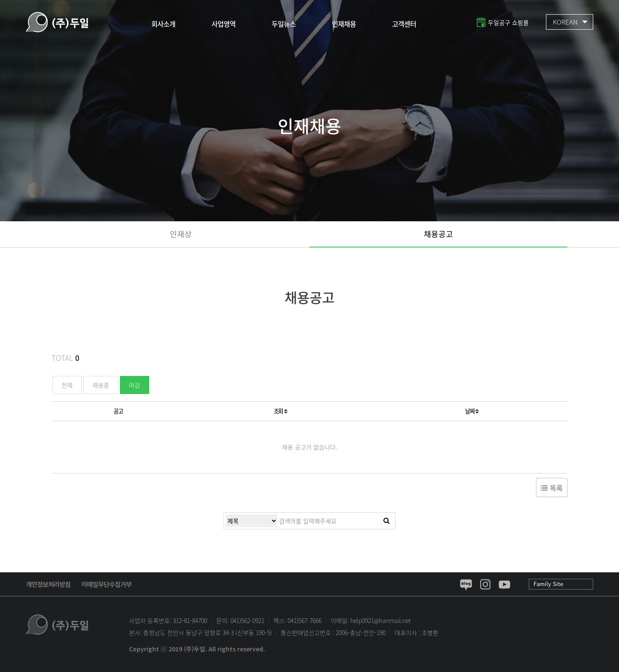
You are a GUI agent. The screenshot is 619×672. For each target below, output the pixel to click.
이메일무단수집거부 (106, 584)
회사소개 (163, 24)
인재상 (181, 234)
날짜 (472, 411)
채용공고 (438, 234)
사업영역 (224, 24)
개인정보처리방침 (48, 584)
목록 (552, 488)
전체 (67, 385)
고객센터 (404, 24)
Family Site (548, 584)
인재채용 (344, 24)
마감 (135, 385)
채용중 (101, 385)
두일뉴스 (284, 24)
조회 (280, 411)
